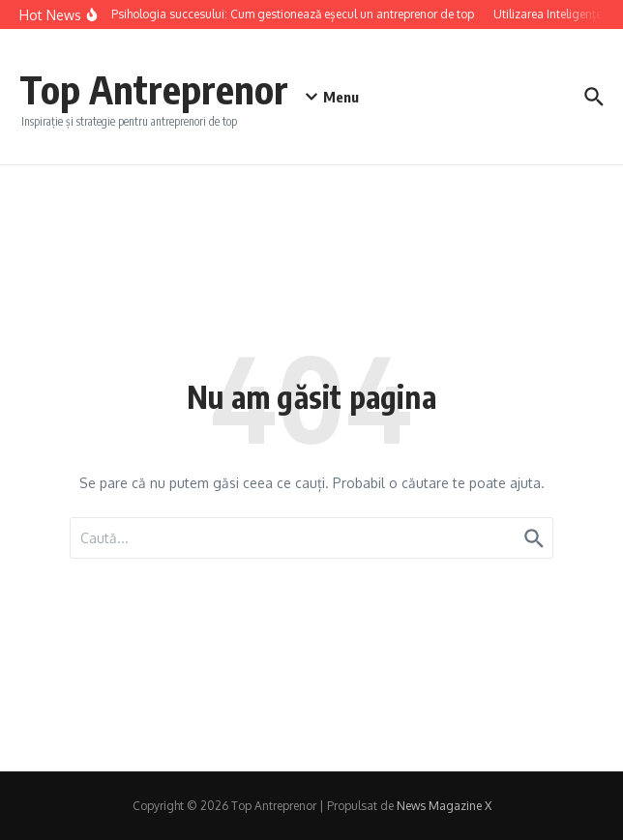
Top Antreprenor (154, 89)
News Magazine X (444, 806)
